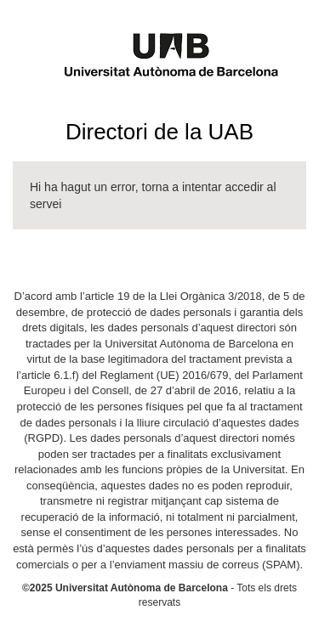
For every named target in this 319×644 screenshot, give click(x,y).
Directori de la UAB (159, 132)
